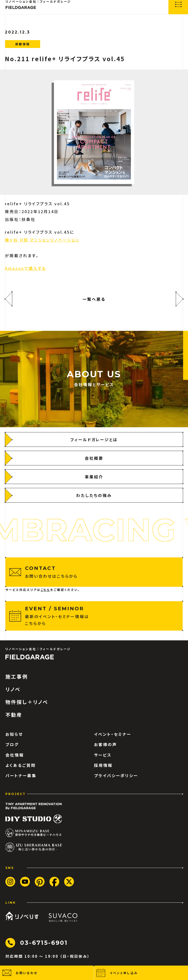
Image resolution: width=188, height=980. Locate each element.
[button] (47, 973)
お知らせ (14, 734)
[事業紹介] (94, 477)
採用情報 (103, 765)
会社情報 (15, 755)
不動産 (14, 715)
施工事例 (17, 677)
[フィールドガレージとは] (94, 439)
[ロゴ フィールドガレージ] (30, 657)
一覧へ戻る (94, 299)
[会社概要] (94, 458)
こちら (46, 590)
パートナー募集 (21, 775)
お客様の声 (106, 744)
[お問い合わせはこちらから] (94, 572)
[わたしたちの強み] (94, 495)
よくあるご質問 (21, 765)
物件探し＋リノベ (27, 702)
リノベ (13, 689)
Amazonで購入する (25, 268)
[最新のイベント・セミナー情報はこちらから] (94, 616)
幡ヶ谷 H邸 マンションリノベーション (42, 240)
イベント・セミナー (113, 734)
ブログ (12, 744)
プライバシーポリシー (116, 775)
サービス (103, 755)
